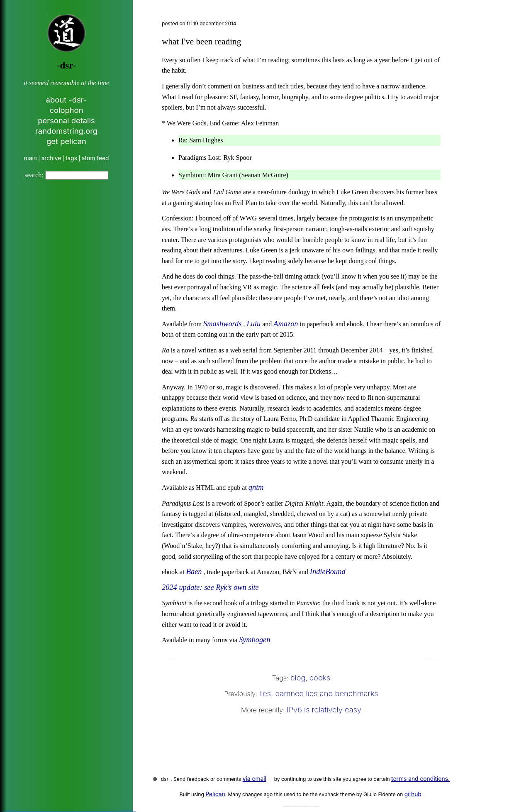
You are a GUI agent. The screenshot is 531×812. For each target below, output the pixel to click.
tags (71, 158)
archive (51, 158)
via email (255, 779)
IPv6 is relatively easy (324, 709)
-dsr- (66, 65)
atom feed (95, 158)
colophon (66, 110)
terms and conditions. (420, 779)
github (413, 794)
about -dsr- (67, 100)
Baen (194, 572)
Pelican (215, 794)
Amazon (286, 324)
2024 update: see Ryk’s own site (210, 587)
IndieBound (328, 572)
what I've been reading (201, 42)
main (30, 158)
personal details (66, 120)
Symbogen (255, 640)
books (320, 677)
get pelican (66, 141)
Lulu (253, 324)
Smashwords (222, 324)
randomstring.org (66, 131)
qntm (256, 487)
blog (298, 677)
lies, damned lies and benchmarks (319, 693)
